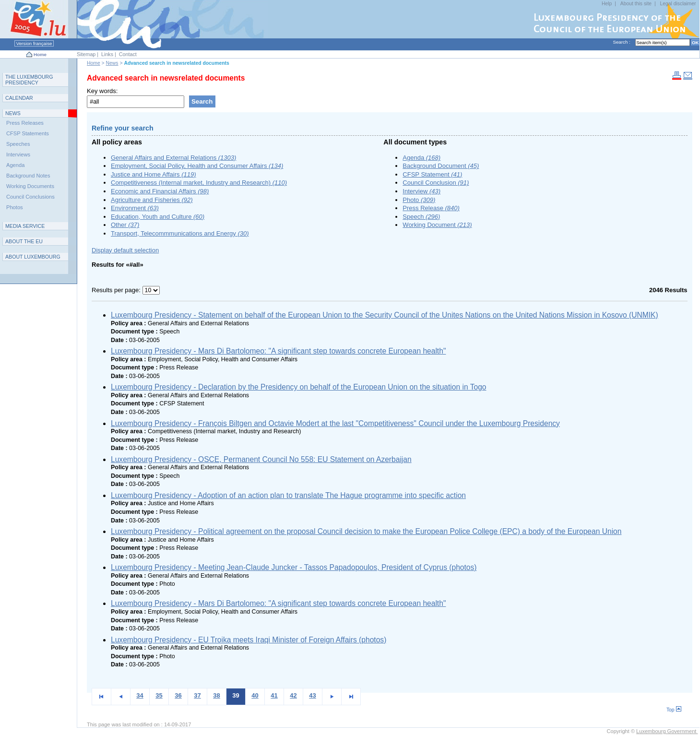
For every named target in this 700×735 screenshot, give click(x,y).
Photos (15, 207)
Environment (135, 208)
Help (607, 4)
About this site (636, 4)
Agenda (421, 158)
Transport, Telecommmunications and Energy (180, 233)
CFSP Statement (432, 174)
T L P (29, 80)
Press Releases (25, 123)
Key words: (102, 91)
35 (159, 695)
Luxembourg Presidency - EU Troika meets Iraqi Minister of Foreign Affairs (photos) (249, 640)
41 (274, 695)
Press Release (431, 208)
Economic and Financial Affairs (160, 191)
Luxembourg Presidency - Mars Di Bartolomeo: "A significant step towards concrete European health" (278, 351)
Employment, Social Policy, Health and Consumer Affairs (197, 166)
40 (255, 695)
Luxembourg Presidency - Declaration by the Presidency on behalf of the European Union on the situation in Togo (299, 387)
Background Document (441, 166)
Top (674, 710)
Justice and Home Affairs (154, 174)
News (112, 63)
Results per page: (117, 290)
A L (33, 257)
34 (140, 695)
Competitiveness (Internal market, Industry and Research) (199, 183)
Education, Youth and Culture (158, 217)
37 (197, 695)
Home (40, 54)
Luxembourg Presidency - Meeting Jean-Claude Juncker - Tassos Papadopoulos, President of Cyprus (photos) (294, 567)
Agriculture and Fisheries (152, 200)
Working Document (437, 225)
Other (125, 225)
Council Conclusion (436, 183)
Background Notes (28, 176)
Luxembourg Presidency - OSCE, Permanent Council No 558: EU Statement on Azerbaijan (261, 459)
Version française (34, 43)
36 (178, 695)
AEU (24, 241)
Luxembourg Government (667, 731)
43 (312, 695)
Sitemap (86, 54)
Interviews (18, 154)
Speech (421, 217)
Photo (419, 200)
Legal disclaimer (678, 4)
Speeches (18, 144)
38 (216, 695)
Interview (421, 191)
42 (293, 695)
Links (107, 54)
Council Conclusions (30, 197)
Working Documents (30, 186)
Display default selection (125, 250)
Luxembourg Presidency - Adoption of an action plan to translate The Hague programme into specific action (288, 495)
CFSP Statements (28, 133)
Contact (128, 54)
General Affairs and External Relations (173, 158)
